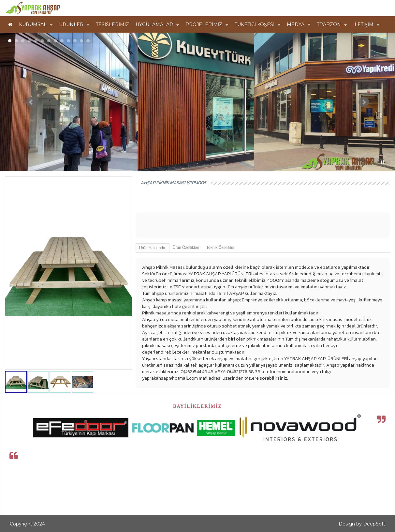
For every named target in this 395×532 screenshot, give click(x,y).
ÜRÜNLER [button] (74, 24)
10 (68, 41)
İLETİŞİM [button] (366, 24)
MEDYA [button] (299, 24)
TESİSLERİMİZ (112, 24)
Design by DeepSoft (362, 524)
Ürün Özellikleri (186, 248)
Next (364, 102)
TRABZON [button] (332, 24)
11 (75, 41)
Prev (31, 102)
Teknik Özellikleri (221, 248)
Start (373, 162)
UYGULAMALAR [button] (157, 24)
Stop (382, 162)
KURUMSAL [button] (36, 24)
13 (88, 41)
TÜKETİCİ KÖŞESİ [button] (257, 24)
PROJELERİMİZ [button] (207, 24)
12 (81, 41)
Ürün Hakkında (152, 248)
